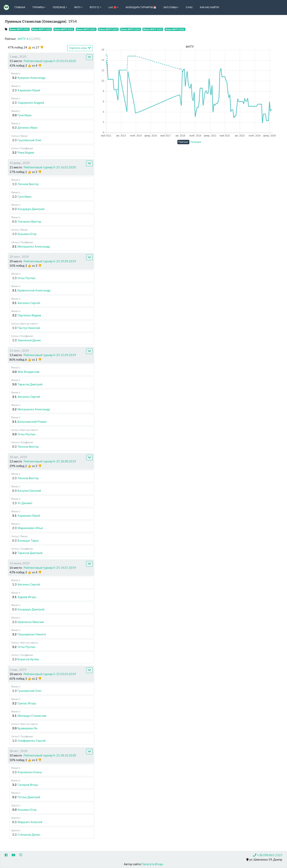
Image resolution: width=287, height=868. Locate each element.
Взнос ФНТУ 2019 (19, 29)
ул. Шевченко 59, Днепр (264, 860)
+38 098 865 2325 (268, 855)
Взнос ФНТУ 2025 (153, 29)
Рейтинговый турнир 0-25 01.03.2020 (50, 61)
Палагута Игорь (152, 864)
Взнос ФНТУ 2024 (131, 29)
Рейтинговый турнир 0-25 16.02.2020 (50, 167)
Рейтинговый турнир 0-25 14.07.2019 (50, 568)
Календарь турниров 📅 (141, 7)
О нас (189, 7)
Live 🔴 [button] (113, 7)
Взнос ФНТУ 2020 (42, 29)
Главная (20, 7)
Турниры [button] (38, 7)
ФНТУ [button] (77, 7)
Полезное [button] (59, 7)
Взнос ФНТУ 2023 (108, 29)
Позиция (196, 142)
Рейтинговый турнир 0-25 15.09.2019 (50, 355)
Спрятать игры (80, 48)
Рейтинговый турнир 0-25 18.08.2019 (50, 461)
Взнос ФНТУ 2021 (64, 29)
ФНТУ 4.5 (29, 39)
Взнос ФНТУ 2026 (175, 29)
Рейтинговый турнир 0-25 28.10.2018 (50, 755)
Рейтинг (183, 142)
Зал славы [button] (170, 7)
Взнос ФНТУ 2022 (86, 29)
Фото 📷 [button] (95, 7)
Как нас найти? (210, 7)
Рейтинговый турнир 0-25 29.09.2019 (50, 261)
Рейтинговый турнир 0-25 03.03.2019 (50, 674)
